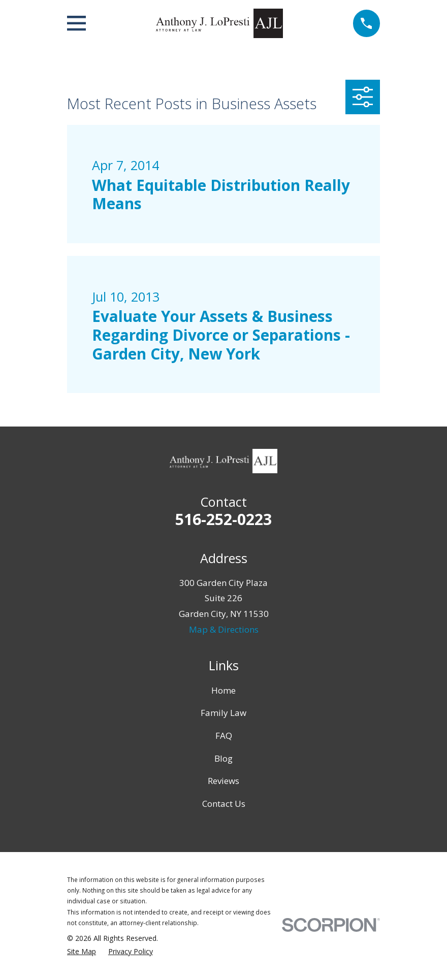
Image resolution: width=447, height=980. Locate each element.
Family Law (223, 713)
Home (223, 690)
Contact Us (224, 804)
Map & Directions (224, 629)
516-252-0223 (223, 519)
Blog (223, 758)
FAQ (224, 736)
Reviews (223, 781)
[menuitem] (82, 952)
